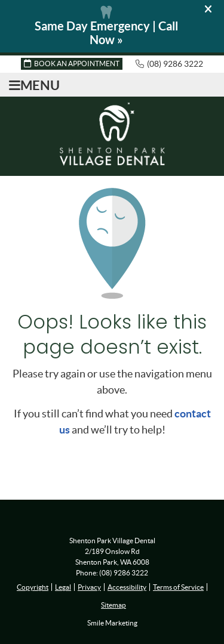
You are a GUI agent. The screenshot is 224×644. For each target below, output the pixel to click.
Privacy (89, 587)
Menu (34, 85)
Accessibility (127, 587)
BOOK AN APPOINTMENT (72, 63)
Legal (63, 587)
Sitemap (113, 605)
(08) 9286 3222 (175, 64)
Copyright (33, 587)
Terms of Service (178, 587)
